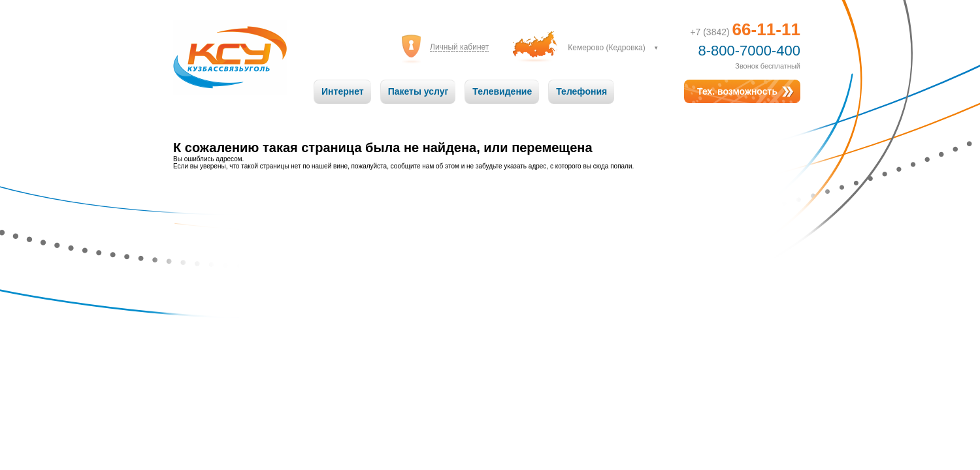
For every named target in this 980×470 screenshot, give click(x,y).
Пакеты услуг (418, 91)
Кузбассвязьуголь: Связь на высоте (230, 58)
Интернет (343, 91)
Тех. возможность (737, 91)
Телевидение (502, 91)
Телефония (581, 91)
